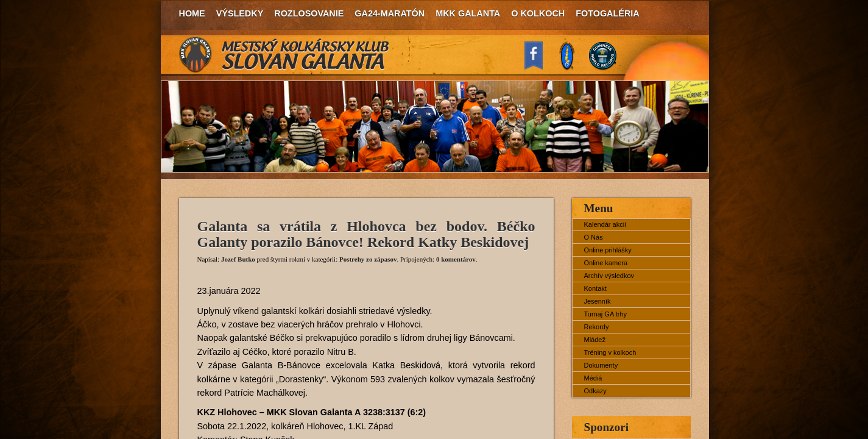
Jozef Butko (238, 259)
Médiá (593, 378)
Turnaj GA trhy (606, 314)
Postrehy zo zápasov (368, 259)
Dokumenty (601, 365)
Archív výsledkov (609, 276)
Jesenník (598, 301)
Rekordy (597, 327)
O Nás (594, 237)
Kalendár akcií (605, 224)
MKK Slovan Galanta (284, 55)
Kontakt (595, 288)
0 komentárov (456, 259)
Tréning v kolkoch (610, 352)
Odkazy (595, 391)
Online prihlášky (608, 250)
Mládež (595, 340)
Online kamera (606, 263)
